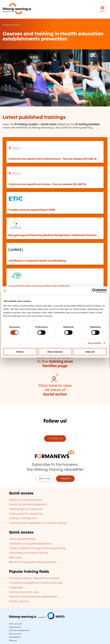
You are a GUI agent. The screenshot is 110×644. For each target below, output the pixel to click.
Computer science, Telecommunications (34, 578)
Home (5, 25)
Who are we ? (16, 624)
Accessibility (15, 637)
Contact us (55, 438)
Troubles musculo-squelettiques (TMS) (32, 210)
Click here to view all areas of (55, 390)
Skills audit (15, 558)
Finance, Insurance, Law (24, 592)
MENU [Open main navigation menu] (102, 12)
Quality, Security (19, 601)
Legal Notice (15, 627)
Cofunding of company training (29, 553)
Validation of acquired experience (30, 544)
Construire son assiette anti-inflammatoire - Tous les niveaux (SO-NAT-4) (52, 159)
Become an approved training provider (33, 562)
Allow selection (55, 352)
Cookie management (19, 630)
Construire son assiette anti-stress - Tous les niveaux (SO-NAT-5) (47, 184)
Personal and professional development (33, 597)
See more (45, 479)
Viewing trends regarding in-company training (38, 523)
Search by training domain (25, 500)
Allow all (90, 352)
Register (65, 479)
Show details (95, 343)
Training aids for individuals (26, 509)
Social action (15, 25)
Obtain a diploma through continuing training (37, 548)
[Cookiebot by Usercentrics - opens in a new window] (94, 291)
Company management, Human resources (36, 583)
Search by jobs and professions (28, 505)
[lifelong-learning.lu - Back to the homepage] (17, 9)
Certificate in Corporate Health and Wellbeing (37, 261)
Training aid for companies (26, 514)
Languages (16, 587)
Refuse (20, 352)
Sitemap (13, 641)
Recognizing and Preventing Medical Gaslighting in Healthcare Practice (53, 235)
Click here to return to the (55, 362)
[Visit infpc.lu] (37, 618)
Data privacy (15, 634)
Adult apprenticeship (22, 539)
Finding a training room (23, 518)
